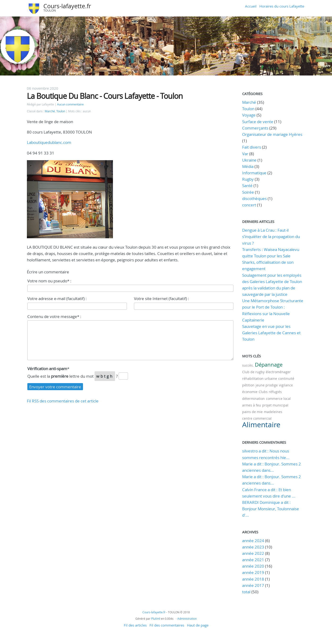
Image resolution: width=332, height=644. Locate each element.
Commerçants (255, 128)
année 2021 (253, 560)
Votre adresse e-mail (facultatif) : (57, 299)
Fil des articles (135, 625)
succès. (248, 365)
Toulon (61, 111)
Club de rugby (253, 372)
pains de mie (252, 412)
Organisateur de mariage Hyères (272, 134)
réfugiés (275, 392)
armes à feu (252, 405)
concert (249, 205)
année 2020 (253, 566)
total (247, 592)
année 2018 (253, 579)
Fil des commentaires (167, 625)
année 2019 (253, 572)
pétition (248, 385)
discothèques (255, 199)
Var (245, 154)
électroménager (278, 372)
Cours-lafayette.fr (67, 6)
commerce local (278, 399)
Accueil (251, 6)
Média (248, 166)
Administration (187, 619)
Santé (247, 186)
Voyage (249, 115)
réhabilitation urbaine (260, 378)
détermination (253, 399)
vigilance (286, 385)
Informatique (254, 173)
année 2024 (253, 541)
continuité (286, 378)
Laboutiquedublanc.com (49, 142)
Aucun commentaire (70, 104)
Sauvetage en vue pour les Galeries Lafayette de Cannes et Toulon (271, 333)
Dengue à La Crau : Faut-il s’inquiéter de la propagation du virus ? (271, 236)
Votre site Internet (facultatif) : (162, 299)
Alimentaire (261, 425)
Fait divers (252, 147)
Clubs (263, 392)
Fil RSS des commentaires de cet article (63, 401)
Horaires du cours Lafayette (282, 6)
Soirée (248, 192)
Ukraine (249, 160)
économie (250, 392)
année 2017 (253, 585)
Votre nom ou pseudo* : (49, 281)
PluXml (156, 619)
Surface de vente (258, 122)
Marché (50, 111)
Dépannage (269, 365)
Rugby (248, 179)
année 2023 (253, 547)
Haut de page (198, 625)
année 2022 (253, 553)
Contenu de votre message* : (54, 316)
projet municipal (275, 405)
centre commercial (257, 418)
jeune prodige (267, 385)
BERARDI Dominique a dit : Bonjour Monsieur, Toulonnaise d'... (271, 509)
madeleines (273, 412)
